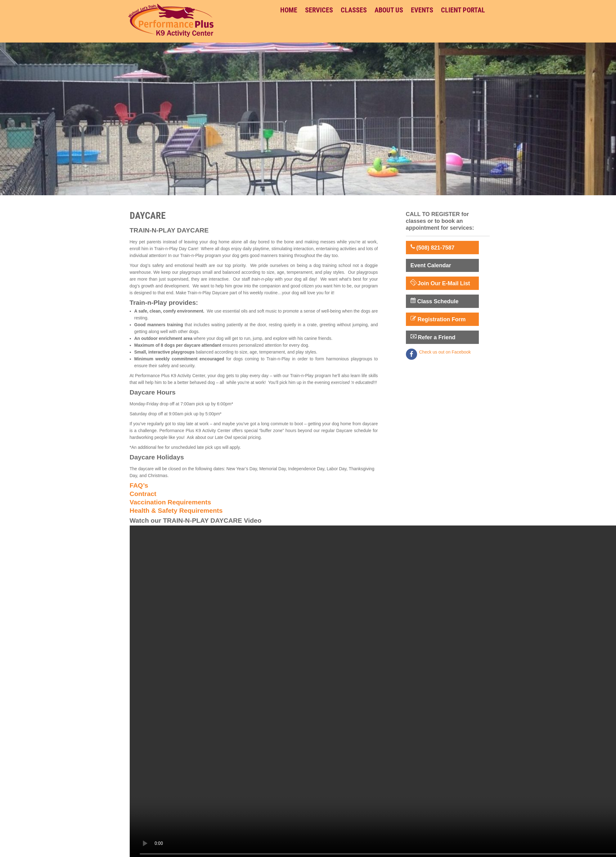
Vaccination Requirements (171, 502)
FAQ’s (139, 485)
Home (289, 10)
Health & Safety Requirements (176, 510)
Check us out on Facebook (445, 352)
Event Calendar (431, 265)
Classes (354, 10)
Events (422, 10)
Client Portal (463, 10)
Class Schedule (435, 301)
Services (319, 10)
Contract (143, 494)
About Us (389, 10)
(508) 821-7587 (433, 247)
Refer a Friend (433, 337)
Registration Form (438, 319)
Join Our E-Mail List (440, 283)
